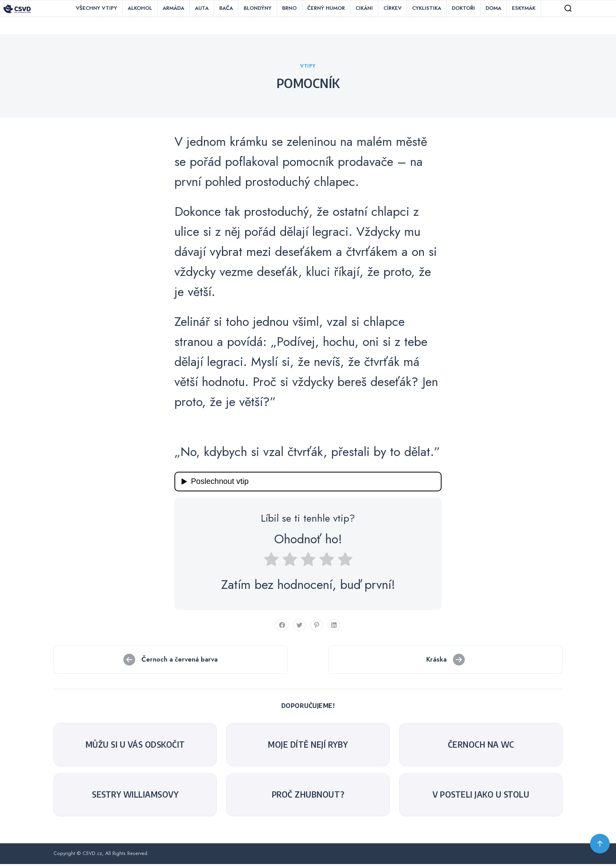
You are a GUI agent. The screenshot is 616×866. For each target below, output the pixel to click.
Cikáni (364, 8)
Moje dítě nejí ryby (308, 746)
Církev (392, 8)
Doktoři (463, 8)
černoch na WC (481, 746)
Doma (493, 8)
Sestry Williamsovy (135, 797)
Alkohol (140, 8)
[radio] (271, 563)
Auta (202, 8)
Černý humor (326, 8)
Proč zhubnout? (308, 797)
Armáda (173, 8)
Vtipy (308, 68)
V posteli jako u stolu (481, 797)
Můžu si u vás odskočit (135, 746)
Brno (289, 8)
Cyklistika (427, 8)
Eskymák (524, 8)
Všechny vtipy (96, 8)
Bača (226, 8)
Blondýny (258, 8)
